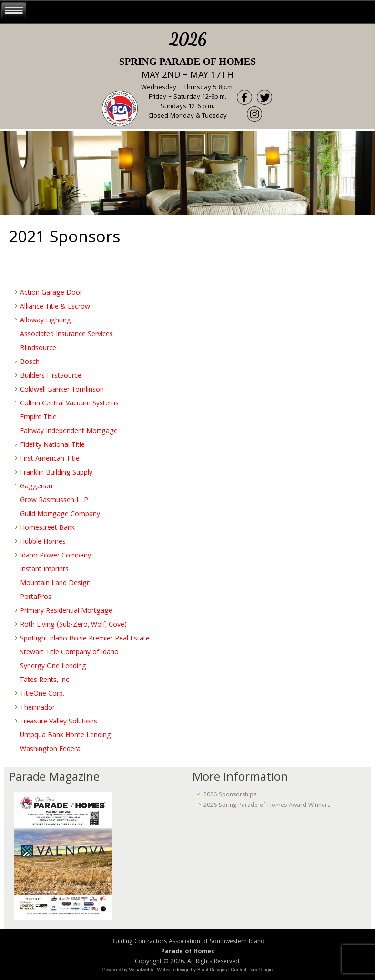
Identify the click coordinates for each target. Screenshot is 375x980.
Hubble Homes (43, 542)
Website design (173, 970)
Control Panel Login (252, 970)
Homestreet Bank (47, 528)
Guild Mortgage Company (60, 515)
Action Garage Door (51, 293)
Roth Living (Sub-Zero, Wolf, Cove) (73, 625)
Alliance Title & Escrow (55, 307)
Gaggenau (36, 487)
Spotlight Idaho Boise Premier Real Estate (85, 639)
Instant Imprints (44, 570)
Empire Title (38, 418)
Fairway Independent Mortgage (69, 432)
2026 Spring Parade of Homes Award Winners (267, 806)
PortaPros (36, 598)
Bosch (30, 362)
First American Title (50, 459)
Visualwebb (141, 970)
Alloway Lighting (46, 321)
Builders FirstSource (51, 376)
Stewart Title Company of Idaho (69, 653)
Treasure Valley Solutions (59, 722)
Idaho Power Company (56, 556)
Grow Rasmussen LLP (54, 501)
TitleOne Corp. (42, 694)
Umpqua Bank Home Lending (66, 736)
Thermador (37, 708)
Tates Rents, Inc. (45, 681)
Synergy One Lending (53, 667)
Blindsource (38, 349)
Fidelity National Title (52, 445)
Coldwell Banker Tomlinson (62, 390)
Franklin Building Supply (56, 473)
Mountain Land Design (55, 584)
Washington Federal (51, 750)
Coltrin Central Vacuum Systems (69, 404)
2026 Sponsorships (230, 795)
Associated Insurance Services (66, 335)
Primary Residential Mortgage (66, 611)
